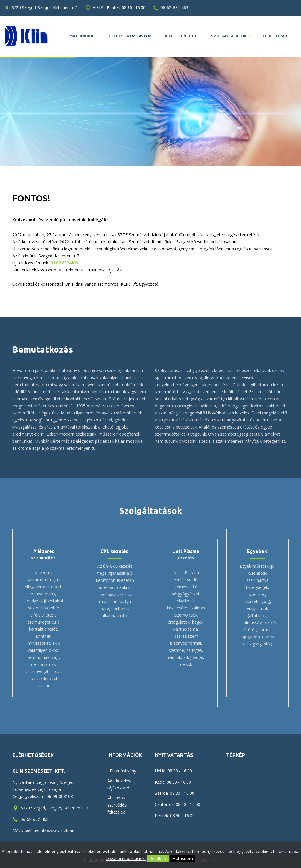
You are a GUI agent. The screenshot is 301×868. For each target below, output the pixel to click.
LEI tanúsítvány (122, 771)
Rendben (158, 858)
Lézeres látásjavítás (129, 36)
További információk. (126, 858)
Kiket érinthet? (182, 36)
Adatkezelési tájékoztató (119, 784)
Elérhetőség (274, 36)
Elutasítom (183, 858)
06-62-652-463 (174, 8)
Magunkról (82, 36)
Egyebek (257, 551)
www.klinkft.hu (61, 831)
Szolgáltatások (229, 36)
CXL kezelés (114, 551)
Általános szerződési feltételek (117, 805)
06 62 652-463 (64, 263)
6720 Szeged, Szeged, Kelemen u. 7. (45, 8)
